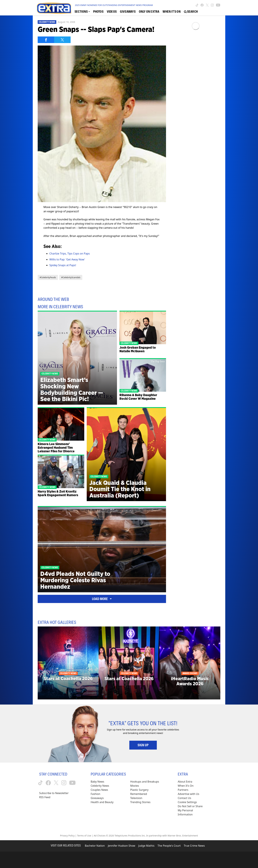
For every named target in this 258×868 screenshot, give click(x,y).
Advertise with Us (188, 794)
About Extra (185, 782)
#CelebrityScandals (71, 277)
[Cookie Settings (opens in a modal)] (187, 802)
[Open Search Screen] (191, 12)
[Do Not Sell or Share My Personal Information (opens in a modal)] (192, 810)
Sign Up (143, 745)
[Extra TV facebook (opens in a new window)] (202, 5)
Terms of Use (84, 836)
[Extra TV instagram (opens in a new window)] (212, 5)
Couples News (99, 790)
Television (136, 798)
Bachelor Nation (95, 846)
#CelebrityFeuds (48, 277)
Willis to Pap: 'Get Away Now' (67, 259)
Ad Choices (100, 836)
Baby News (97, 782)
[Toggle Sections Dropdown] (82, 12)
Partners (183, 790)
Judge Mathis (146, 846)
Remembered (139, 794)
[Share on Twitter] (62, 40)
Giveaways (97, 798)
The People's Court (169, 846)
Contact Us (184, 798)
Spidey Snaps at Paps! (63, 265)
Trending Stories (140, 802)
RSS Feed (45, 797)
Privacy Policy (67, 836)
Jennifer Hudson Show (122, 846)
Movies (135, 786)
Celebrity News (47, 22)
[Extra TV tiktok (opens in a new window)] (197, 5)
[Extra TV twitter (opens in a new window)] (207, 5)
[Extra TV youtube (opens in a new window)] (218, 5)
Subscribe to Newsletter (54, 793)
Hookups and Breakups (145, 782)
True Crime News (194, 846)
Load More (102, 599)
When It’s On (186, 786)
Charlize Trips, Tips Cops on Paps (70, 254)
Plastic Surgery (139, 790)
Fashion (96, 794)
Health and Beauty (102, 802)
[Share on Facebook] (46, 40)
